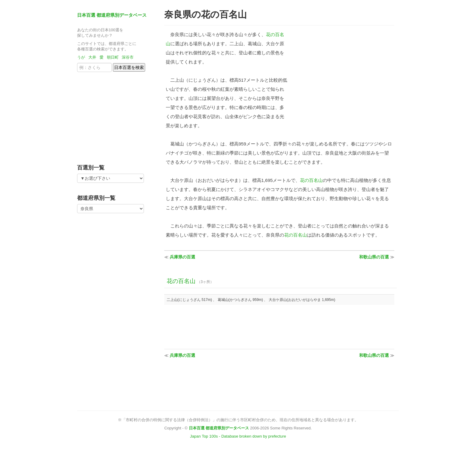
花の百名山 (311, 180)
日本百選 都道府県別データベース (112, 15)
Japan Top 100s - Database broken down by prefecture (238, 436)
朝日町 (113, 57)
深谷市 (128, 57)
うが (81, 57)
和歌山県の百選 (374, 257)
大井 (92, 57)
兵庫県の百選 (182, 257)
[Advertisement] (115, 116)
